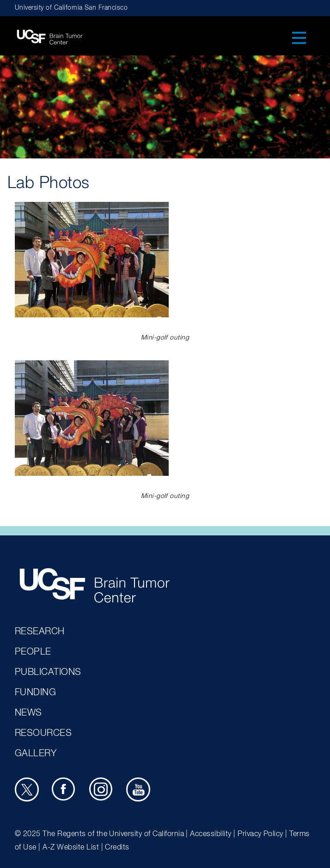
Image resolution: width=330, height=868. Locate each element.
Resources (43, 733)
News (28, 713)
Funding (35, 692)
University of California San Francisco (71, 8)
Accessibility (211, 834)
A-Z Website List (71, 848)
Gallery (36, 753)
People (33, 652)
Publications (48, 672)
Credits (117, 848)
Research (40, 631)
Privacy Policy (260, 834)
